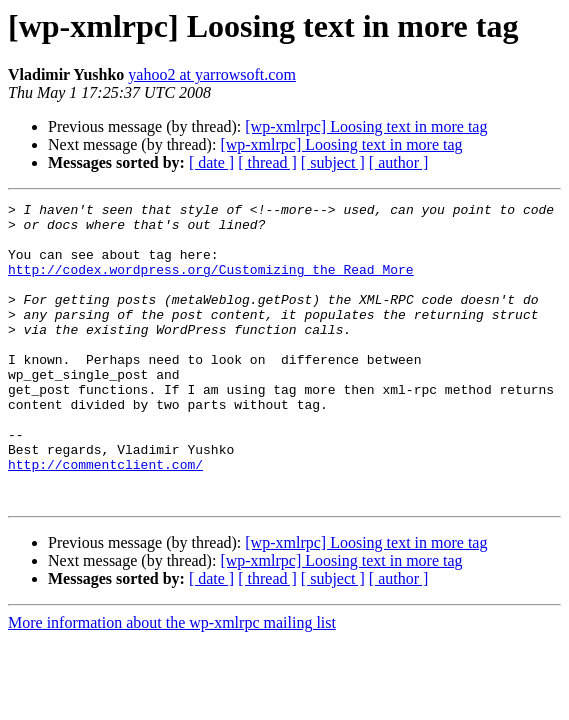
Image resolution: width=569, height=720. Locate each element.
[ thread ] (267, 162)
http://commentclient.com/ (105, 518)
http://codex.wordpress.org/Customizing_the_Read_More (211, 284)
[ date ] (211, 162)
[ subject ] (333, 162)
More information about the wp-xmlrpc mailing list (172, 682)
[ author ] (399, 162)
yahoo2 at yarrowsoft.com (212, 74)
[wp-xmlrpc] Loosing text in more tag (366, 126)
